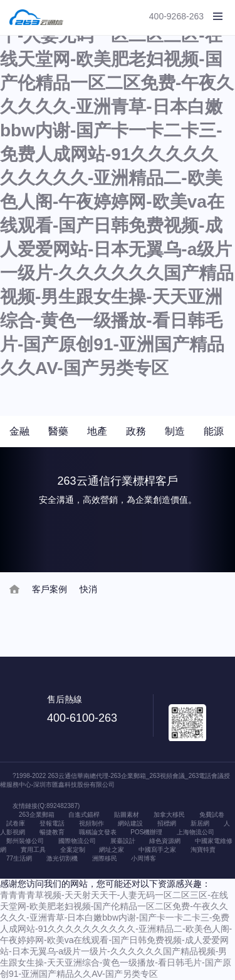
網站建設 (130, 823)
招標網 (167, 823)
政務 (136, 431)
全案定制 (73, 850)
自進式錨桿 (84, 815)
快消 (88, 589)
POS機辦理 (146, 832)
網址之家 (112, 850)
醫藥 (58, 431)
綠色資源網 (165, 841)
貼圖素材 (127, 815)
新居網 (200, 823)
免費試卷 (212, 815)
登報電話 (52, 823)
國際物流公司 (77, 841)
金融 (19, 431)
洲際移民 (105, 858)
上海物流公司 (196, 832)
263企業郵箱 (37, 815)
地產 (97, 431)
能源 (214, 431)
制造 (175, 431)
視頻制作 (91, 823)
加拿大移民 (169, 815)
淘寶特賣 (203, 850)
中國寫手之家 (157, 850)
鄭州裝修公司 (25, 841)
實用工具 (33, 850)
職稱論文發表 (98, 832)
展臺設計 (123, 841)
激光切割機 (62, 858)
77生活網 (19, 858)
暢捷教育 (52, 832)
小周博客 (144, 858)
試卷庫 (16, 823)
